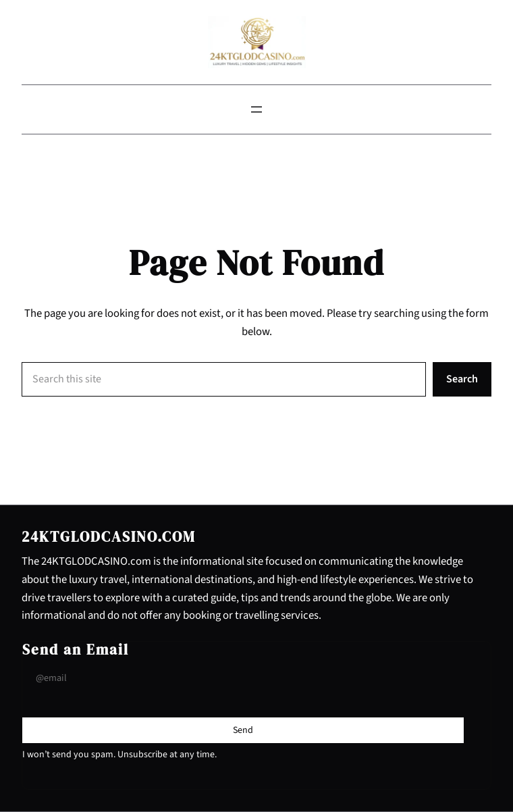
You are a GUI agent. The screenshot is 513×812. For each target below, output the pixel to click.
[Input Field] (243, 679)
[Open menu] (256, 109)
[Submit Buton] (243, 730)
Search (462, 379)
